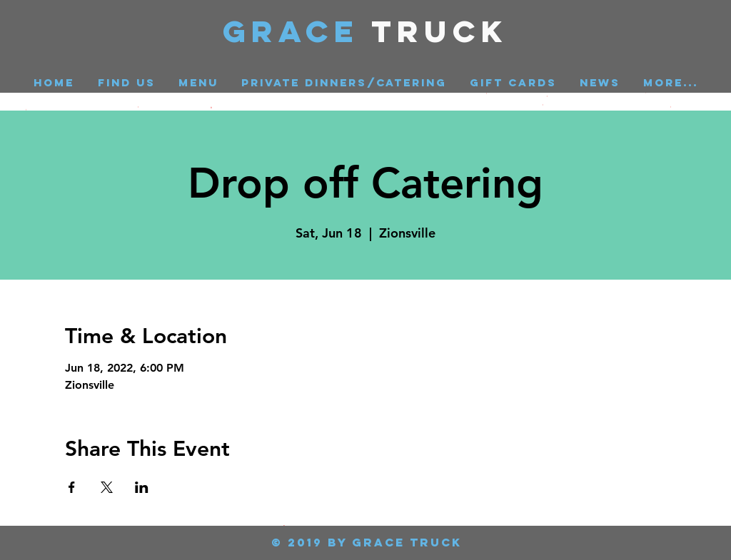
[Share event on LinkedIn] (142, 487)
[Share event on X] (107, 487)
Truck (440, 31)
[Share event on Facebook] (72, 487)
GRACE (297, 31)
